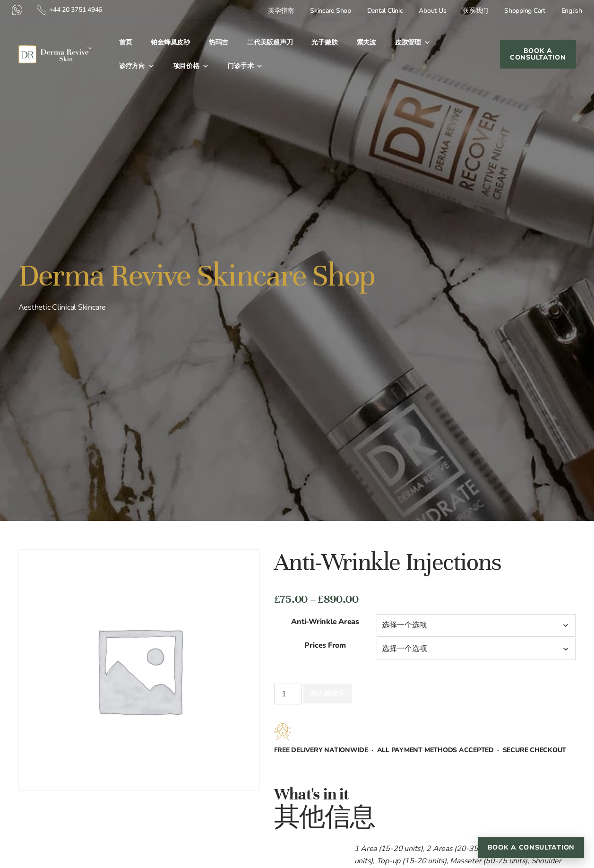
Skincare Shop (331, 11)
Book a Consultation (531, 847)
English (572, 11)
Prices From (325, 645)
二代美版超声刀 (270, 42)
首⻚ (126, 42)
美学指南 (281, 11)
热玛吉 (219, 42)
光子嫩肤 (324, 42)
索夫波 (366, 42)
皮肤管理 (413, 43)
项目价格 (191, 66)
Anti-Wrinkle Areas (325, 622)
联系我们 (475, 11)
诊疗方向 (137, 66)
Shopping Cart (525, 11)
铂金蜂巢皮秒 (170, 42)
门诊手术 (245, 66)
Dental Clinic (385, 11)
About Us (432, 11)
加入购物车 (328, 693)
